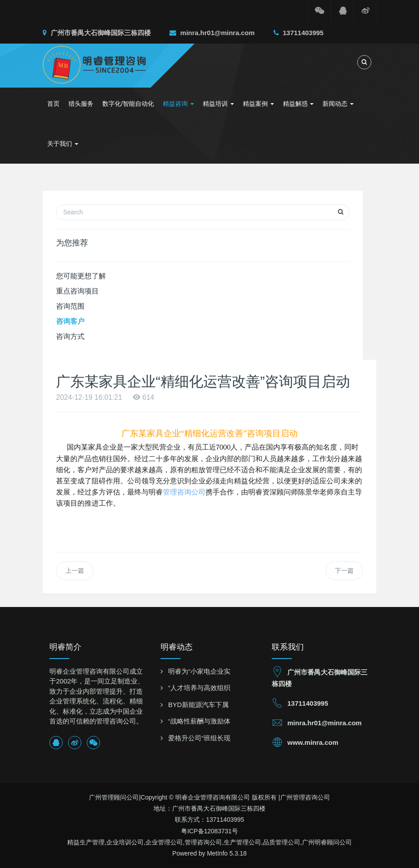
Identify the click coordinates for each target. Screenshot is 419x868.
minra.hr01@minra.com (212, 33)
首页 (53, 104)
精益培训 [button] (218, 104)
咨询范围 (70, 306)
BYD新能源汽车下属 (198, 705)
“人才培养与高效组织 (199, 688)
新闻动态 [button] (338, 104)
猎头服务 (81, 104)
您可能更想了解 (81, 276)
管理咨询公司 (184, 492)
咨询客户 (70, 321)
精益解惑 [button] (298, 104)
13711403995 (299, 33)
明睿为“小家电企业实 (199, 671)
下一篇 (344, 571)
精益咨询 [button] (178, 104)
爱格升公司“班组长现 (199, 738)
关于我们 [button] (63, 144)
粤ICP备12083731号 (209, 831)
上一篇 (75, 571)
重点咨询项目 (77, 291)
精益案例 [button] (258, 104)
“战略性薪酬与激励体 (199, 721)
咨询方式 (70, 336)
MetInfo (217, 853)
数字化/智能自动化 (128, 104)
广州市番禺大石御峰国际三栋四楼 (97, 33)
